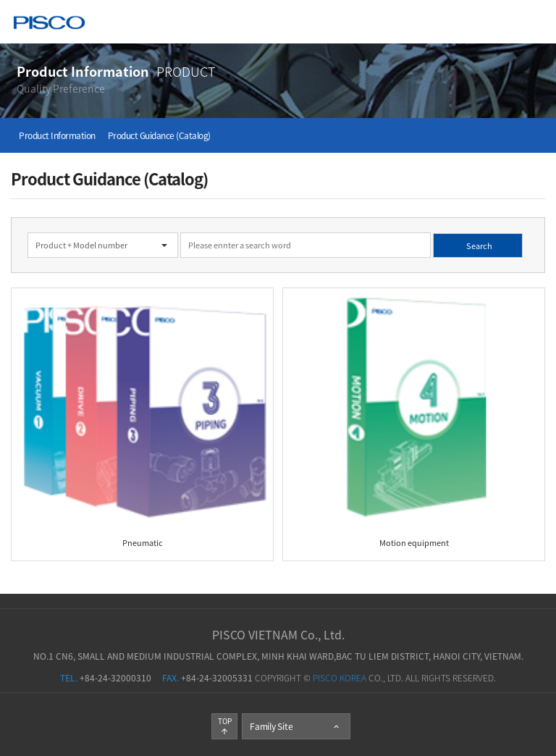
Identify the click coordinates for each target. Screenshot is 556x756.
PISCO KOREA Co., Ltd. (49, 24)
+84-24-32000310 (106, 678)
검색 (0, 218)
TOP (225, 726)
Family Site (295, 726)
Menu (535, 21)
